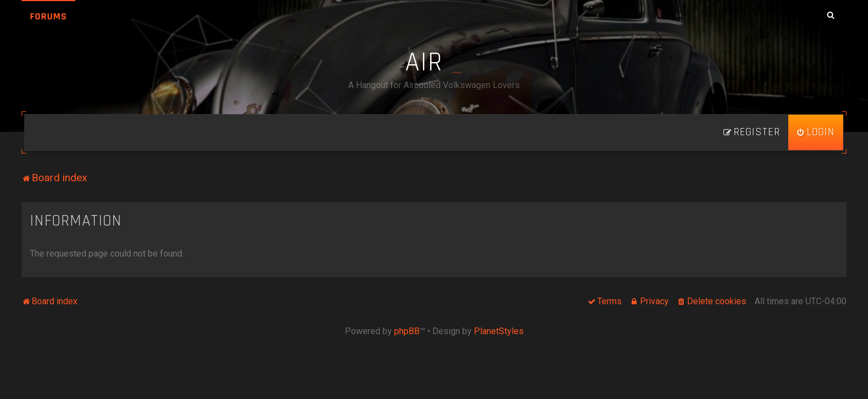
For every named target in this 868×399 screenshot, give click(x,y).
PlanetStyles (499, 331)
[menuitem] (816, 132)
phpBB (407, 331)
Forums (48, 16)
